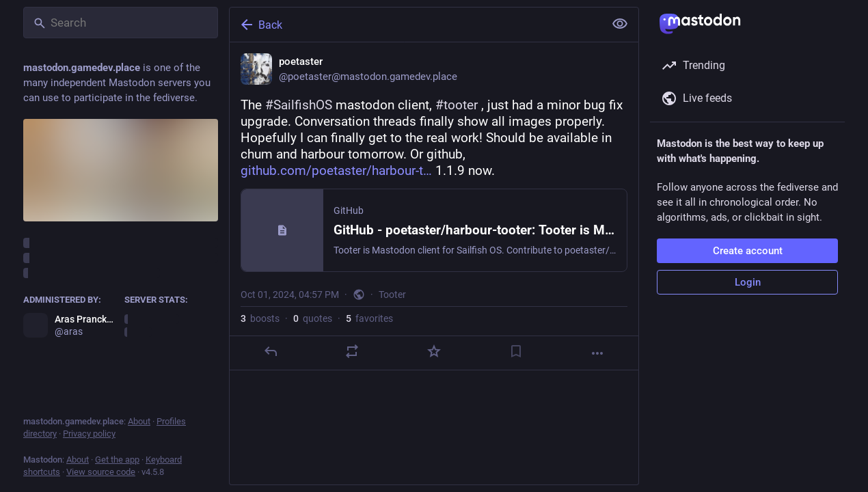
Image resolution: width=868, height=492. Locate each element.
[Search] (121, 23)
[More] (597, 353)
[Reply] (271, 351)
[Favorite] (434, 351)
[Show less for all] (620, 24)
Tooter (392, 295)
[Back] (416, 25)
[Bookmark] (516, 351)
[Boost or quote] (352, 351)
